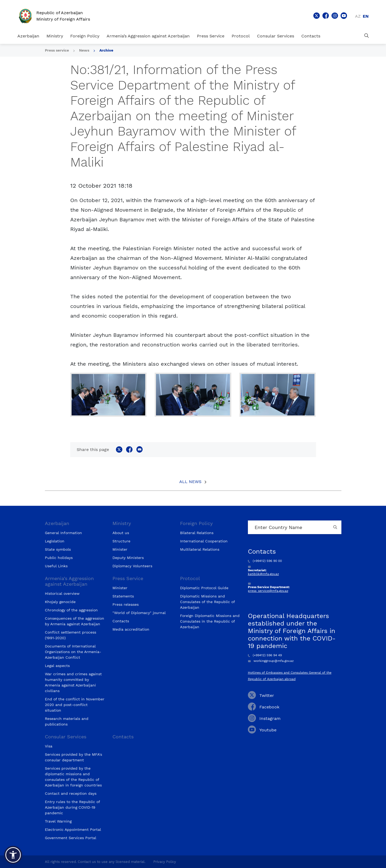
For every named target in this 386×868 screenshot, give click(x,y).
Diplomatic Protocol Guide (204, 588)
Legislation (55, 541)
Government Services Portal (71, 838)
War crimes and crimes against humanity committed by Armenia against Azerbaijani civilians (73, 682)
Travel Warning (58, 821)
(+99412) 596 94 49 (265, 655)
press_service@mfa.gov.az (268, 591)
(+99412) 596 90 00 (265, 561)
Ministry (55, 36)
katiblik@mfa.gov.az (263, 574)
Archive (106, 50)
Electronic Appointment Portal (73, 830)
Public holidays (59, 558)
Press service (57, 50)
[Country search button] (336, 527)
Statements (123, 596)
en (366, 16)
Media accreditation (131, 629)
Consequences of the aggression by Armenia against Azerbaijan (75, 621)
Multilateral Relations (200, 549)
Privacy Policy (165, 862)
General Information (63, 533)
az (358, 16)
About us (121, 533)
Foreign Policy (85, 36)
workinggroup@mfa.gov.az (271, 661)
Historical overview (62, 593)
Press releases (126, 604)
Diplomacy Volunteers (132, 566)
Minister (120, 549)
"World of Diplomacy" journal (139, 613)
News (84, 50)
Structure (121, 541)
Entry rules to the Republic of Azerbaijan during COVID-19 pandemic (72, 807)
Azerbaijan (28, 36)
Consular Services (276, 36)
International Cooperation (204, 541)
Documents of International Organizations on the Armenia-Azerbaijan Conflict (73, 652)
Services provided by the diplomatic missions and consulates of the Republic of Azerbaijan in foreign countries (73, 777)
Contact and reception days (71, 793)
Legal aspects (57, 666)
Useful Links (56, 566)
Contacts (311, 36)
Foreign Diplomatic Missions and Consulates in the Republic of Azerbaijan (210, 621)
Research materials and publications (67, 721)
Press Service (211, 36)
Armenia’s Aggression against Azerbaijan (148, 36)
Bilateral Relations (197, 533)
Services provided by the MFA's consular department (73, 757)
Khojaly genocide (60, 602)
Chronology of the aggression (71, 610)
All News (190, 482)
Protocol (241, 36)
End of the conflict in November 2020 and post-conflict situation (75, 705)
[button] (13, 855)
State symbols (58, 549)
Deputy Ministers (128, 558)
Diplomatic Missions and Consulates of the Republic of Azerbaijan (207, 602)
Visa (49, 746)
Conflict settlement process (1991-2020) (71, 635)
